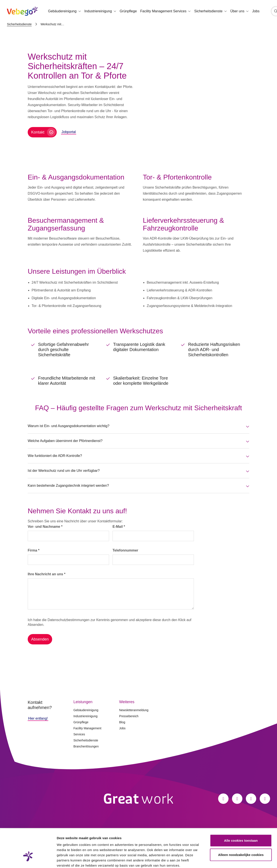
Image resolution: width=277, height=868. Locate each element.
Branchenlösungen (86, 746)
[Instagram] (237, 799)
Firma (34, 550)
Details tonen (234, 859)
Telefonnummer (125, 550)
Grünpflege (128, 11)
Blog (122, 722)
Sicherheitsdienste (19, 24)
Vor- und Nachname (45, 527)
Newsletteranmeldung (134, 710)
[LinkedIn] (251, 799)
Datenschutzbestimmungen (69, 620)
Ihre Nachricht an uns (47, 574)
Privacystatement (71, 842)
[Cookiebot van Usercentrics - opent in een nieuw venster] (28, 860)
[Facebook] (223, 799)
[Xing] (265, 799)
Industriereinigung (85, 716)
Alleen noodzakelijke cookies (241, 826)
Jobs (256, 11)
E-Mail (119, 527)
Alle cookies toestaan (241, 812)
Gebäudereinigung (86, 710)
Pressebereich (129, 716)
